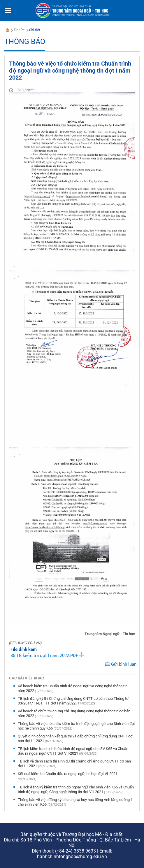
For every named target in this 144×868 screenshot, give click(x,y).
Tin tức (19, 30)
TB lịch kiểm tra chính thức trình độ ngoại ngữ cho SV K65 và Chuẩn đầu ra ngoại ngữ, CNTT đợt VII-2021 (73, 751)
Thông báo (25, 42)
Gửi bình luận (124, 664)
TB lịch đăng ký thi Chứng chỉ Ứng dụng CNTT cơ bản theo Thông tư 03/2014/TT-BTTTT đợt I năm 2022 (73, 701)
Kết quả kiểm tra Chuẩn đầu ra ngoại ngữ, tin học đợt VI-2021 (68, 774)
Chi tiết (35, 30)
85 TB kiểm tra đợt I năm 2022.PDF (44, 656)
